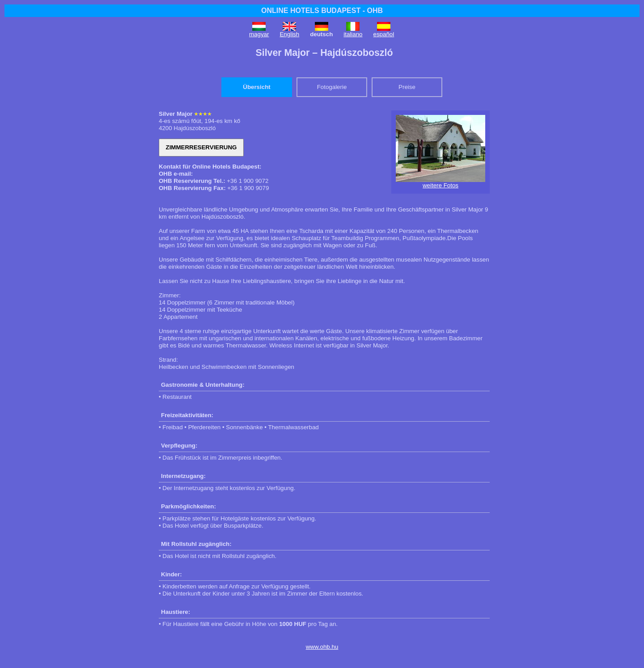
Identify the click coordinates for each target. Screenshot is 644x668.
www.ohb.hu (322, 647)
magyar (259, 34)
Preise (407, 87)
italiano (353, 34)
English (289, 34)
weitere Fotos (441, 185)
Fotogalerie (332, 87)
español (384, 34)
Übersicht (256, 87)
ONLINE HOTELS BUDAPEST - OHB (322, 11)
